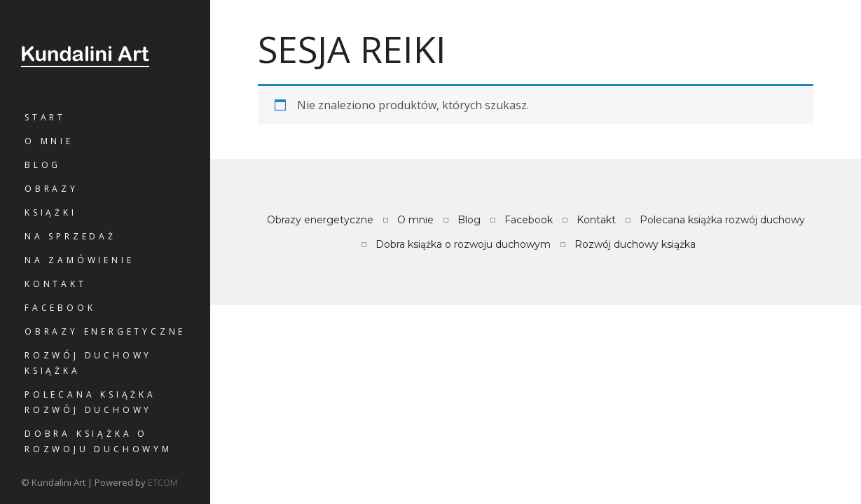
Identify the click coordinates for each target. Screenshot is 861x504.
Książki (51, 212)
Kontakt (56, 284)
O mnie (49, 141)
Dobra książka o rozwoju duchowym (98, 441)
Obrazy (51, 189)
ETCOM (163, 482)
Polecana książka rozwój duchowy (90, 402)
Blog (43, 165)
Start (45, 117)
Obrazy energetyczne (105, 331)
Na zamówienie (79, 260)
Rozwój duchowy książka (88, 363)
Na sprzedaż (70, 236)
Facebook (60, 308)
